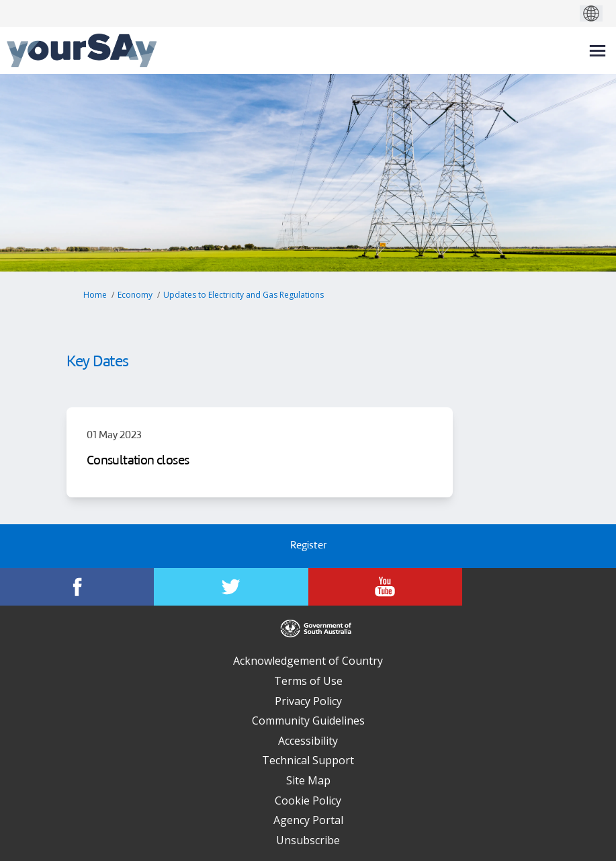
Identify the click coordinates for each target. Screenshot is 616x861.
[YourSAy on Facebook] (77, 587)
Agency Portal (308, 820)
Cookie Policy (308, 801)
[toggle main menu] (598, 51)
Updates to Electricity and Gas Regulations (244, 295)
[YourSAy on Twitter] (231, 587)
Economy (135, 295)
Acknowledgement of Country (308, 661)
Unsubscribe (308, 840)
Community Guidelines (308, 721)
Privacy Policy (308, 701)
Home (95, 295)
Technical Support (308, 760)
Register (308, 546)
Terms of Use (308, 681)
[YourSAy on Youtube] (385, 587)
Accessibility (308, 741)
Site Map (308, 780)
